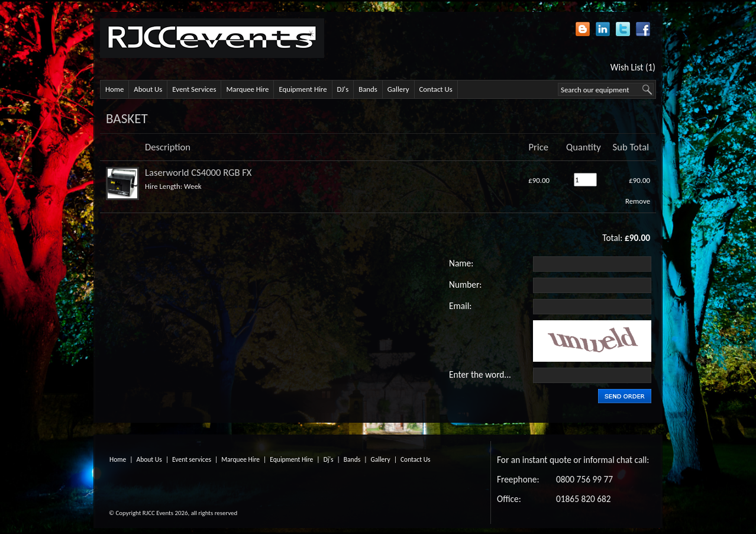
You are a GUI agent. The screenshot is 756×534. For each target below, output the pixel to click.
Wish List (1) (633, 67)
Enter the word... (480, 374)
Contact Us (436, 89)
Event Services (194, 89)
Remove (638, 201)
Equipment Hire (303, 89)
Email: (460, 306)
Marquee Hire (247, 89)
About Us (148, 89)
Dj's (329, 459)
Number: (465, 284)
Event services (192, 459)
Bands (368, 89)
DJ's (343, 89)
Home (114, 89)
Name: (461, 263)
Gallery (398, 89)
